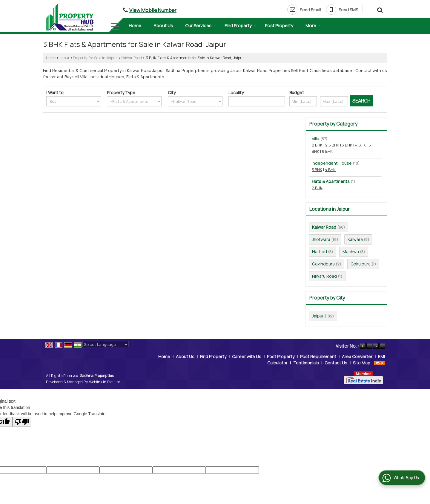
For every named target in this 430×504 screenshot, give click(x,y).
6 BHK (327, 151)
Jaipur (64, 58)
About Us (163, 26)
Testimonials (306, 363)
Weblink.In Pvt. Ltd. (105, 382)
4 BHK (360, 145)
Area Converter (357, 356)
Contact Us (336, 363)
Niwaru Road (324, 276)
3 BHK (347, 145)
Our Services (201, 26)
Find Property (240, 26)
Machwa (351, 252)
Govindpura (323, 264)
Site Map (362, 363)
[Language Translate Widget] (106, 344)
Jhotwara (321, 239)
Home (135, 26)
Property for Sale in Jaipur (95, 58)
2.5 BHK (332, 145)
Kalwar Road (131, 58)
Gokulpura (361, 264)
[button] (153, 10)
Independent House (332, 163)
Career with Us (247, 356)
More (313, 26)
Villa (315, 139)
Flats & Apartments (331, 181)
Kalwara (355, 239)
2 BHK (317, 145)
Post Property (279, 26)
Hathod (320, 252)
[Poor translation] (22, 422)
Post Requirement (318, 356)
